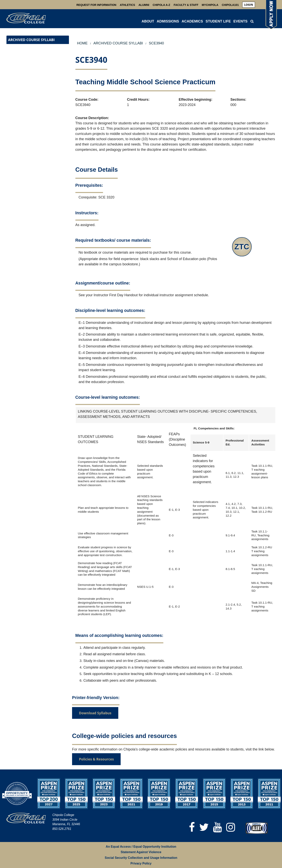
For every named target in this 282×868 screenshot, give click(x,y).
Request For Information (96, 5)
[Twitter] (204, 827)
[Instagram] (231, 827)
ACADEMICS (192, 21)
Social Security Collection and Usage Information (141, 858)
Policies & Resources (96, 759)
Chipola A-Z (162, 5)
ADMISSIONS (168, 21)
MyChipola (210, 5)
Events (240, 21)
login (249, 5)
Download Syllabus (95, 713)
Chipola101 (230, 5)
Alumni (144, 5)
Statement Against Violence (141, 852)
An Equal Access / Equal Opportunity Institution (141, 847)
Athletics (127, 5)
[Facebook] (192, 827)
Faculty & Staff (186, 5)
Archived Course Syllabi (31, 40)
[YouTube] (217, 827)
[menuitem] (249, 5)
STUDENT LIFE (218, 21)
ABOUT (148, 21)
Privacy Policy (141, 863)
